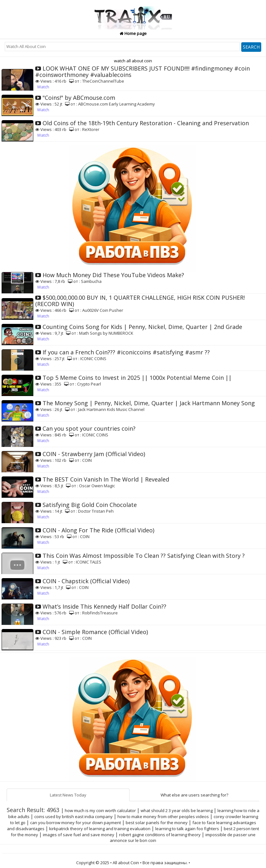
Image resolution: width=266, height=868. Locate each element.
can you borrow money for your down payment (76, 823)
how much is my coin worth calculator (100, 810)
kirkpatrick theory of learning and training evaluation (100, 829)
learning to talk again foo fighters (187, 829)
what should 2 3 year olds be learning (177, 810)
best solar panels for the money (157, 823)
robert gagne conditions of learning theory (160, 835)
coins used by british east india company (73, 817)
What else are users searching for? (194, 795)
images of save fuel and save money (79, 835)
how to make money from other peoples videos (163, 817)
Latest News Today (68, 795)
